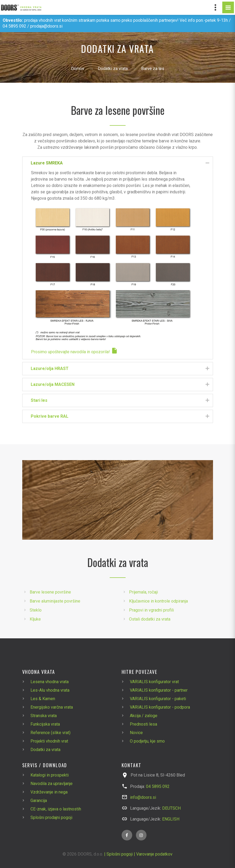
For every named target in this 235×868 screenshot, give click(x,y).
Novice (136, 733)
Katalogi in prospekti (50, 775)
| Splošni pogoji (118, 854)
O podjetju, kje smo (147, 741)
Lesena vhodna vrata (50, 682)
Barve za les (153, 69)
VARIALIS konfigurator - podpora (160, 707)
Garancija (39, 801)
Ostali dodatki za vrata (150, 619)
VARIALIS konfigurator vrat (154, 682)
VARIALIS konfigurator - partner (159, 690)
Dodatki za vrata (113, 69)
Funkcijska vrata (45, 724)
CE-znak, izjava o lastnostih (56, 809)
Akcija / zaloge (144, 716)
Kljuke (35, 619)
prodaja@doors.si (46, 26)
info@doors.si (143, 797)
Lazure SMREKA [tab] (120, 163)
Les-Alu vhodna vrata (50, 690)
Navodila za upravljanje (52, 784)
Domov (78, 69)
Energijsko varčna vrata (52, 707)
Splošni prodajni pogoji (51, 817)
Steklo (36, 610)
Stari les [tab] (120, 401)
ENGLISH (171, 819)
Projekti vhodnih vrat (49, 741)
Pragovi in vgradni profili (151, 610)
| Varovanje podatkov (153, 854)
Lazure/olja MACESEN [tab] (120, 385)
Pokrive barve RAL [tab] (120, 416)
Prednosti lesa (143, 724)
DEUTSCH (171, 808)
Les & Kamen (43, 699)
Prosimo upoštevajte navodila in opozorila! (74, 352)
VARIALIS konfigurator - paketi (158, 699)
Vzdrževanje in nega (49, 792)
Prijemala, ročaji (143, 592)
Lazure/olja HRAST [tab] (120, 369)
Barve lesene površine (50, 592)
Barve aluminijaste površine (55, 601)
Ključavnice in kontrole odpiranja (158, 601)
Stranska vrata (44, 716)
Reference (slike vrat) (50, 733)
